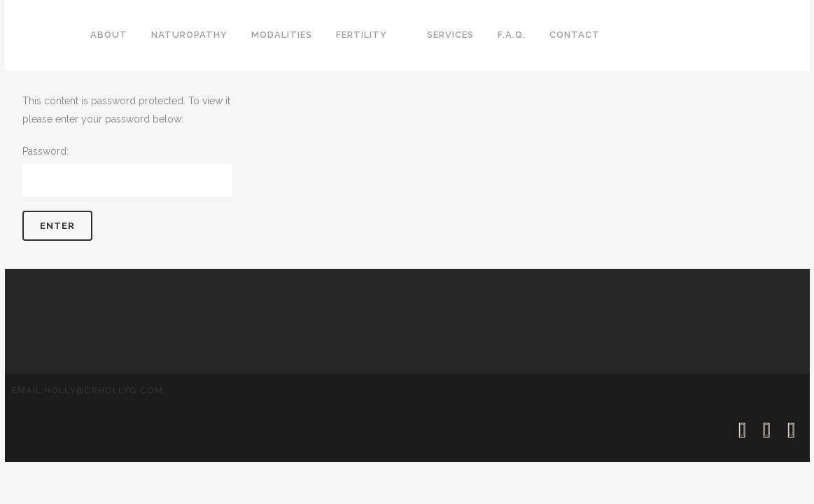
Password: (127, 171)
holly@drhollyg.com (104, 390)
